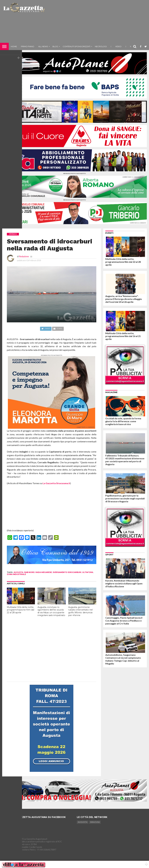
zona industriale (16, 574)
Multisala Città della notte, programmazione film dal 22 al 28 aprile (21, 610)
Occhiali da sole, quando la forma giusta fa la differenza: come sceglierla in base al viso (123, 421)
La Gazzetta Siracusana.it (56, 483)
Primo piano (28, 46)
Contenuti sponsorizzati (77, 46)
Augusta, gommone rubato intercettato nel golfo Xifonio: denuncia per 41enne (80, 611)
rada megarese (44, 572)
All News (43, 46)
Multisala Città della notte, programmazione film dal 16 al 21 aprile (123, 336)
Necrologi (101, 46)
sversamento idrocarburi (67, 572)
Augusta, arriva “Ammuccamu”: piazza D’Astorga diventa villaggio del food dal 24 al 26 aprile (124, 299)
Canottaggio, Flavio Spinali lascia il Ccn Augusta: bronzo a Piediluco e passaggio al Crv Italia (124, 621)
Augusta (83, 822)
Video (118, 46)
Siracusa (95, 822)
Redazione (24, 256)
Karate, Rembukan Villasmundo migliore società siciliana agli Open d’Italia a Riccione (124, 583)
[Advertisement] (97, 22)
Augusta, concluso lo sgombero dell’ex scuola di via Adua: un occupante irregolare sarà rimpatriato (51, 611)
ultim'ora (88, 572)
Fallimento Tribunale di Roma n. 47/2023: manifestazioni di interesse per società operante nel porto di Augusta (125, 460)
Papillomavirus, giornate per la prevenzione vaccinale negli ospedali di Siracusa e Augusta (125, 498)
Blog (55, 46)
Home (14, 46)
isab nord (29, 572)
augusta (18, 572)
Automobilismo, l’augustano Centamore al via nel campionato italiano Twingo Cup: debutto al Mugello (123, 659)
